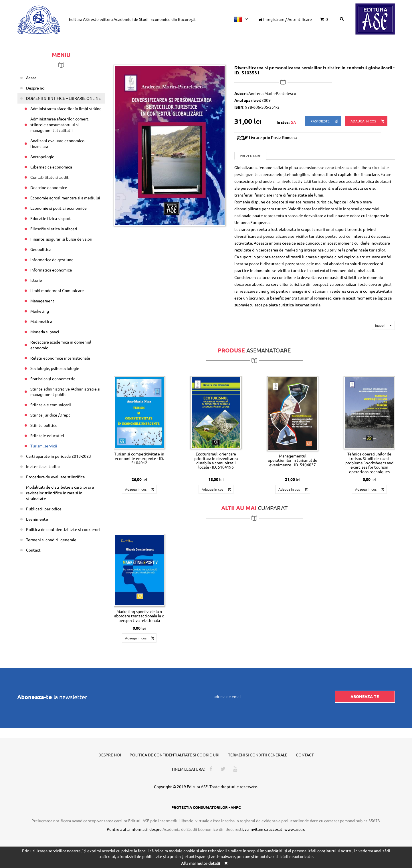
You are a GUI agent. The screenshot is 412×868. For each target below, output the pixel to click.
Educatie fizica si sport (51, 218)
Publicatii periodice (44, 509)
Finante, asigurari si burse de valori (61, 239)
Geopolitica (41, 249)
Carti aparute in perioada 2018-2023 (59, 456)
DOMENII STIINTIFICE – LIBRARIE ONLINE (63, 98)
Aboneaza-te (365, 696)
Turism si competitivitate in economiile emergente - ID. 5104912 (139, 458)
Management (42, 301)
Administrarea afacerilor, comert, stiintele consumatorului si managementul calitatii (60, 124)
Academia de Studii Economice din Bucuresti (203, 829)
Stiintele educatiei (47, 435)
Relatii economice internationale (60, 358)
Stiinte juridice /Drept (50, 415)
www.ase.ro (295, 829)
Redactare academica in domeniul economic (61, 345)
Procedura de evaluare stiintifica (55, 477)
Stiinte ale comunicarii (51, 405)
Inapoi (384, 325)
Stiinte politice (44, 425)
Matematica (41, 321)
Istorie (36, 280)
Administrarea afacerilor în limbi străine (66, 108)
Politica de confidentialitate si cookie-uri (63, 529)
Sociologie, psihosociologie (55, 368)
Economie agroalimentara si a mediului (65, 198)
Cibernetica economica (51, 167)
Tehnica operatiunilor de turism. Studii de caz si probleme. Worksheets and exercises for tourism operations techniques (369, 463)
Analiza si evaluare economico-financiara (58, 143)
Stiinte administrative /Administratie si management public (65, 392)
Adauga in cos (368, 121)
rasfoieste (325, 121)
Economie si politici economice (59, 208)
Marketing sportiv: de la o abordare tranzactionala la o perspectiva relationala (139, 616)
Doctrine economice (49, 187)
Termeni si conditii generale (51, 540)
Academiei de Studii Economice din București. (155, 19)
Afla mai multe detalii (201, 863)
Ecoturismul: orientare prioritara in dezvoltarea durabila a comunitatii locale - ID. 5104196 (216, 460)
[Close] (226, 863)
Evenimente (37, 519)
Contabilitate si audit (49, 177)
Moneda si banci (45, 332)
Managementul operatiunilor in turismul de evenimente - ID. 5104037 (293, 460)
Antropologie (42, 156)
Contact (33, 550)
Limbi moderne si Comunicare (57, 290)
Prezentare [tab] (250, 156)
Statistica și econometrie (53, 378)
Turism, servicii (44, 446)
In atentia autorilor (43, 466)
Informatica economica (51, 270)
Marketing (40, 311)
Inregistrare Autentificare (285, 19)
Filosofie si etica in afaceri (54, 229)
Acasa (31, 78)
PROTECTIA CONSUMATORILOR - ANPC (206, 807)
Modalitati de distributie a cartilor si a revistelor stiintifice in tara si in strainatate (60, 493)
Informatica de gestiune (52, 259)
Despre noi (36, 88)
